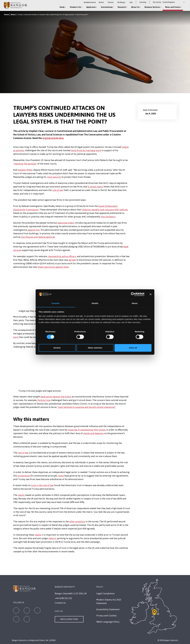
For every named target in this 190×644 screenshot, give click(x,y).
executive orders (66, 223)
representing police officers (62, 256)
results (21, 495)
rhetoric (52, 538)
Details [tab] (95, 303)
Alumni (101, 2)
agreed (72, 260)
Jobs (131, 2)
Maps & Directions (69, 619)
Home (6, 15)
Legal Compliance (105, 593)
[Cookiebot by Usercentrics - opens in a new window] (133, 294)
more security (54, 177)
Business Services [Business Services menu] (152, 7)
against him (34, 230)
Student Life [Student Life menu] (75, 7)
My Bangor (121, 2)
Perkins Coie (44, 400)
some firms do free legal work (86, 150)
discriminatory (108, 217)
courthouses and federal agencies (38, 237)
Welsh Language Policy (108, 622)
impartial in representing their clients (87, 430)
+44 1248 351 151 (63, 598)
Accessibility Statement (108, 609)
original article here (53, 138)
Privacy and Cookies (106, 616)
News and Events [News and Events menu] (172, 7)
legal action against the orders (56, 397)
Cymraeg (143, 2)
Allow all (133, 348)
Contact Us (60, 603)
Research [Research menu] (121, 7)
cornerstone (24, 476)
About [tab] (135, 303)
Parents (111, 2)
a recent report (95, 187)
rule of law (58, 190)
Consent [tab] (55, 303)
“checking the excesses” (25, 164)
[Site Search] (184, 7)
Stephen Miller (25, 170)
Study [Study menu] (61, 7)
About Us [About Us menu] (135, 7)
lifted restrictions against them (53, 267)
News (13, 15)
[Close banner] (151, 294)
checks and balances (93, 433)
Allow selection (95, 348)
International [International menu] (106, 7)
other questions (77, 521)
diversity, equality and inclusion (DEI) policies (105, 210)
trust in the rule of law (42, 485)
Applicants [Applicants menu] (90, 7)
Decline (57, 348)
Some (61, 476)
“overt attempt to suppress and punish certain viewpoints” (86, 407)
